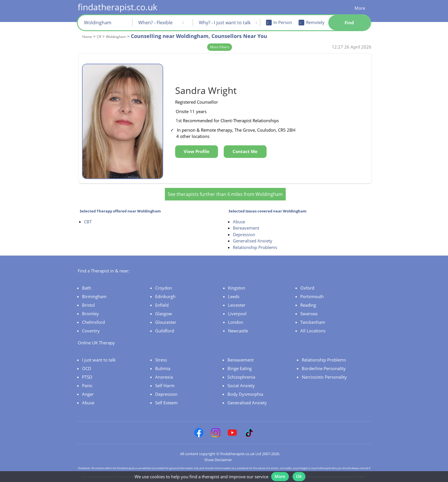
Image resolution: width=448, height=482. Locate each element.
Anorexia (164, 368)
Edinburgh (165, 288)
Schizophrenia (241, 368)
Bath (87, 279)
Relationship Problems (255, 239)
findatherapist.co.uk (118, 7)
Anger (88, 385)
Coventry (91, 322)
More (360, 8)
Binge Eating (240, 360)
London (236, 314)
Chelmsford (93, 314)
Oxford (307, 279)
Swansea (309, 305)
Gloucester (166, 314)
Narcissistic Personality (324, 368)
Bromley (90, 305)
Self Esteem (166, 394)
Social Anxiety (241, 377)
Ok (301, 473)
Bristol (88, 296)
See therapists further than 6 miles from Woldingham (225, 186)
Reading (308, 296)
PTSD (87, 368)
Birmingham (94, 288)
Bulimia (163, 360)
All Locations (313, 322)
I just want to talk (99, 351)
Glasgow (164, 305)
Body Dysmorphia (245, 385)
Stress (161, 351)
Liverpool (237, 305)
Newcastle (238, 322)
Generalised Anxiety (253, 232)
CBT (88, 213)
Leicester (237, 296)
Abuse (239, 213)
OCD (87, 360)
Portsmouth (312, 288)
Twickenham (313, 314)
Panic (87, 377)
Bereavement (246, 220)
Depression (244, 226)
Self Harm (165, 377)
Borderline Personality (324, 360)
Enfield (162, 296)
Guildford (165, 322)
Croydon (164, 279)
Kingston (237, 279)
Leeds (234, 288)
